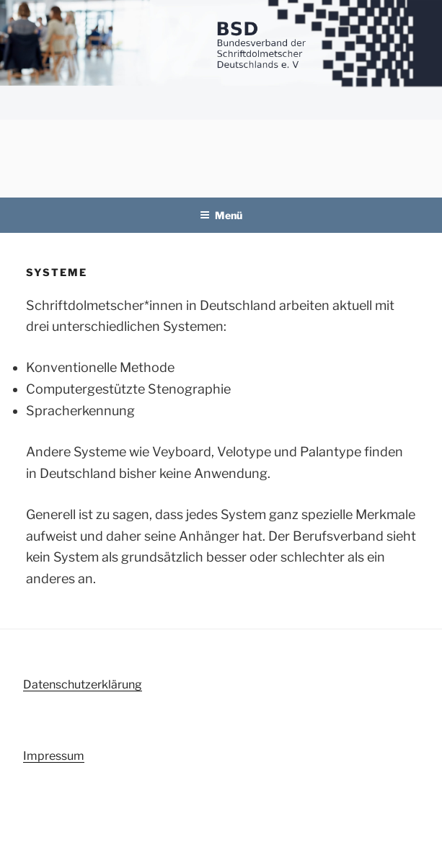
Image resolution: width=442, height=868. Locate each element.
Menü (221, 215)
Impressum (54, 756)
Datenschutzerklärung (83, 685)
